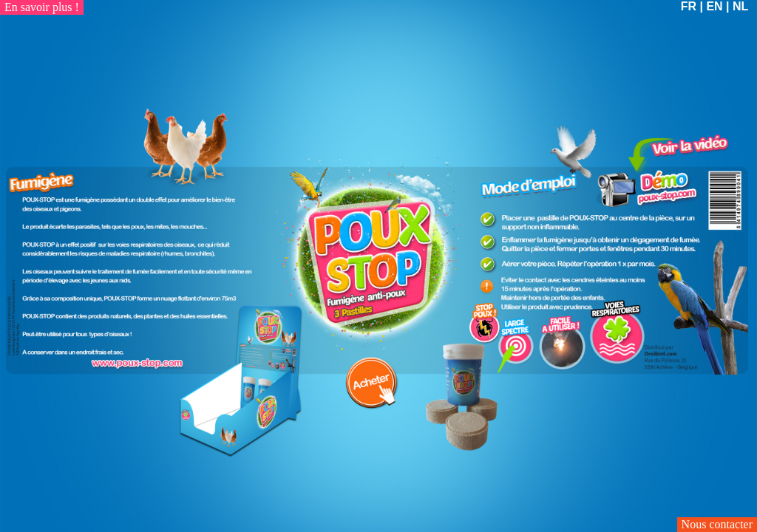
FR (689, 6)
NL (740, 6)
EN (714, 6)
